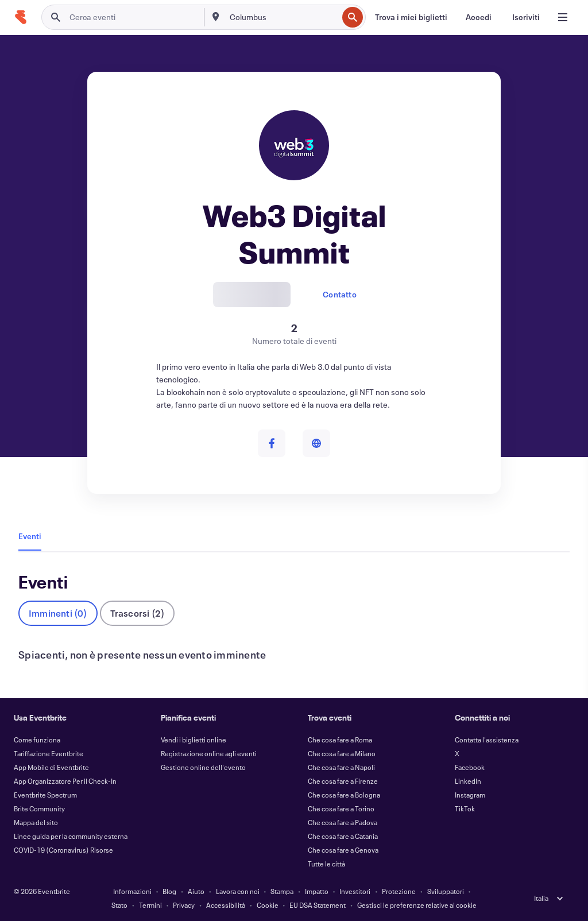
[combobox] (283, 17)
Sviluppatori (446, 891)
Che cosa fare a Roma (340, 740)
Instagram (470, 795)
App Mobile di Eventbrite (51, 767)
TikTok (465, 808)
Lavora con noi (238, 891)
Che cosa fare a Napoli (341, 767)
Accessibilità (226, 905)
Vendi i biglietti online (194, 740)
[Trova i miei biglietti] (411, 17)
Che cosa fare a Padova (343, 822)
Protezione (399, 891)
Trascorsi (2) (138, 613)
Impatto (317, 891)
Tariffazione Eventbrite (49, 753)
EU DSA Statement (318, 905)
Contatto (340, 294)
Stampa (282, 891)
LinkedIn (468, 781)
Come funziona (37, 740)
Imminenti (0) (58, 613)
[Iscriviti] (526, 17)
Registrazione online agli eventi (209, 753)
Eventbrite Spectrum (45, 795)
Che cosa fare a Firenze (343, 781)
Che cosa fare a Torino (341, 808)
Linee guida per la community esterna (71, 836)
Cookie (268, 905)
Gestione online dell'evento (203, 767)
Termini (150, 905)
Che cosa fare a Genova (343, 850)
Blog (169, 891)
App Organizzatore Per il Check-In (65, 781)
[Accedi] (479, 17)
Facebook (470, 767)
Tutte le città (326, 864)
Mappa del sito (36, 822)
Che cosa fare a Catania (343, 836)
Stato (119, 905)
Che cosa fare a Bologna (344, 795)
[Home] (21, 17)
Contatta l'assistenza (487, 740)
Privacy (184, 905)
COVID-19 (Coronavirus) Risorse (63, 850)
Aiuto (196, 891)
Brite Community (39, 808)
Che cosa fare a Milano (342, 753)
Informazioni (132, 891)
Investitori (355, 891)
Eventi (30, 536)
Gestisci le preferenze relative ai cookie (417, 905)
